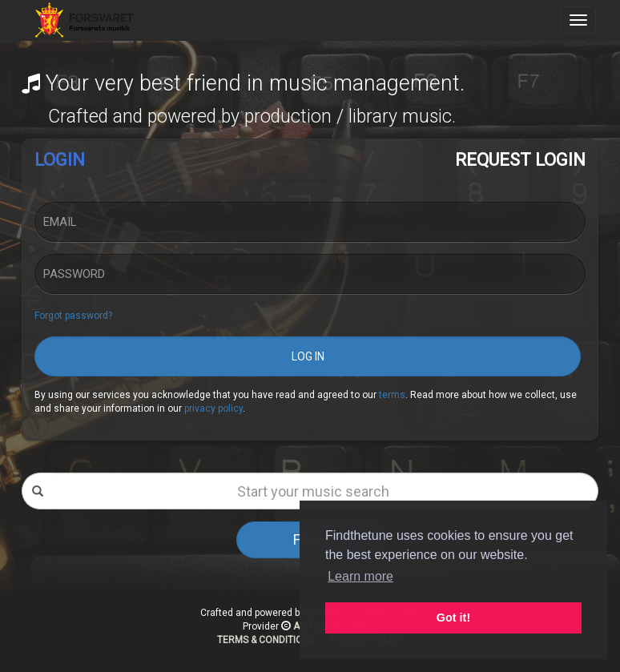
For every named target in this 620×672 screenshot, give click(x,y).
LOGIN (60, 160)
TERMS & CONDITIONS (266, 640)
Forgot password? (73, 316)
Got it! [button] (453, 618)
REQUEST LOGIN (520, 160)
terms (392, 395)
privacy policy (213, 408)
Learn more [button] (360, 576)
